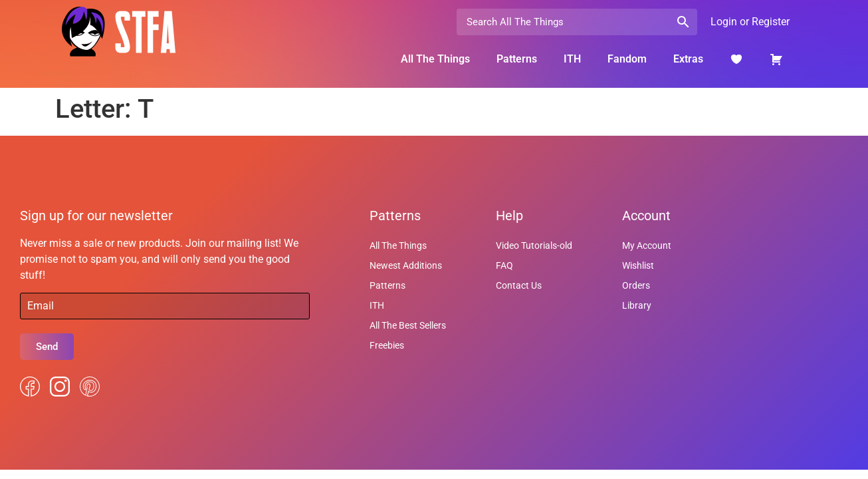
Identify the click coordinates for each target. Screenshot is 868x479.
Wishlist (638, 265)
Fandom (627, 59)
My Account (647, 245)
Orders (636, 285)
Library (637, 305)
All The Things (435, 59)
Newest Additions (406, 265)
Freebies (387, 345)
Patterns (517, 59)
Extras (688, 59)
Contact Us (519, 285)
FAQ (504, 265)
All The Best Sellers (408, 325)
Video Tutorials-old (534, 245)
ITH (572, 59)
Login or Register (750, 22)
